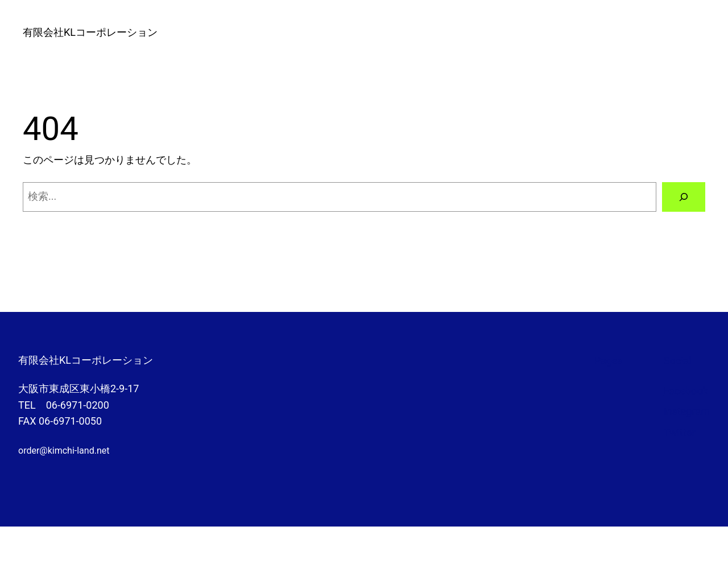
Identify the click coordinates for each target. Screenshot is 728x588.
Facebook (686, 391)
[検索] (684, 197)
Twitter (680, 432)
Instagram (687, 411)
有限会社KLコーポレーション (90, 32)
